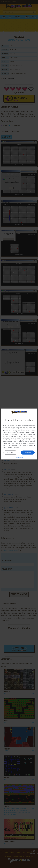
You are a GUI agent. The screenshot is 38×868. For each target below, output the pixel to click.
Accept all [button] (28, 452)
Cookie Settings (7, 447)
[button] (19, 457)
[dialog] (19, 434)
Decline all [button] (10, 453)
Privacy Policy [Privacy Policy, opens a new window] (16, 447)
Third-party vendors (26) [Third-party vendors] (25, 434)
